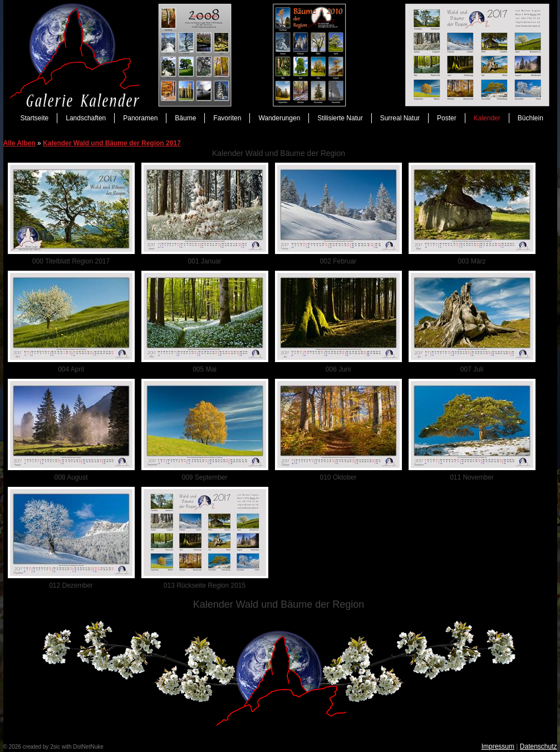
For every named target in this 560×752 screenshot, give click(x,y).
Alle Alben (19, 143)
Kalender (487, 118)
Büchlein (530, 118)
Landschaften (86, 118)
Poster (447, 118)
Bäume (185, 118)
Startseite (35, 118)
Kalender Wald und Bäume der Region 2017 (112, 143)
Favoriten (227, 118)
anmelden (117, 747)
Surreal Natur (400, 118)
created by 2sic (41, 747)
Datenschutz (539, 746)
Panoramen (140, 118)
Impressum (498, 746)
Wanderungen (279, 118)
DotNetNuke (88, 747)
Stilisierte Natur (340, 118)
